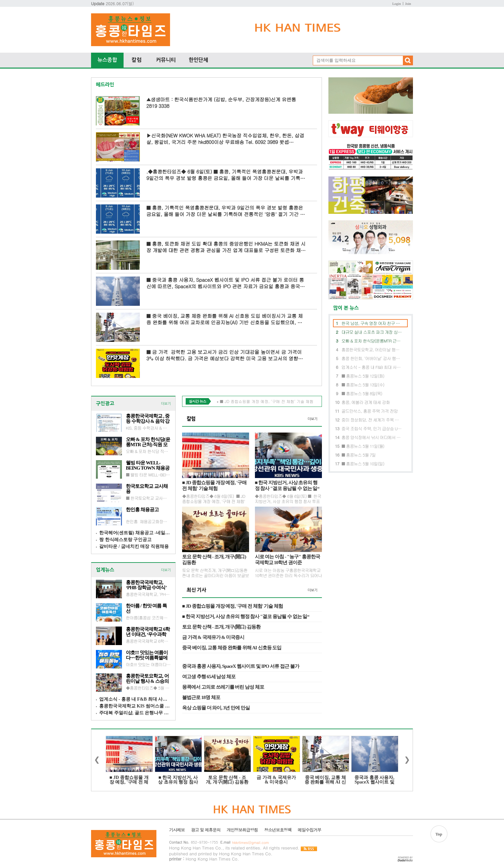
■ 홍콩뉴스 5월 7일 (358, 455)
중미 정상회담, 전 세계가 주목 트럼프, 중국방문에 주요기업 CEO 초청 (372, 420)
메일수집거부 (309, 830)
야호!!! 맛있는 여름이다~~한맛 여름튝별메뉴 (147, 655)
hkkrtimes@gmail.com (251, 842)
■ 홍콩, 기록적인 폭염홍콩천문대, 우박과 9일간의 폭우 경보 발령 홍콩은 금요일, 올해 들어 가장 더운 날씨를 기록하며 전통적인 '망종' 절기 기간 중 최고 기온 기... (225, 211)
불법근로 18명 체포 (201, 697)
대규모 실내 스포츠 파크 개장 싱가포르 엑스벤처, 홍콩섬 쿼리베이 (372, 332)
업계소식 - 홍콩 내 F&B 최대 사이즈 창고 (135, 699)
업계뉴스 (105, 570)
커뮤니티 (166, 60)
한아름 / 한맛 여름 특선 (146, 608)
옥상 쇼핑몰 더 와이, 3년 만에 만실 (216, 708)
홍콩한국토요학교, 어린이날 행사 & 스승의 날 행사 (147, 679)
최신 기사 (196, 590)
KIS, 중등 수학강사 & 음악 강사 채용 (148, 428)
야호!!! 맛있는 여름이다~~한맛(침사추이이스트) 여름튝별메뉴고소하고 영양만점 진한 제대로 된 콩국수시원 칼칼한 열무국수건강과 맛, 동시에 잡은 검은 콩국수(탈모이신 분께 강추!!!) (148, 664)
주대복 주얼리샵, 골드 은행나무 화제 (135, 713)
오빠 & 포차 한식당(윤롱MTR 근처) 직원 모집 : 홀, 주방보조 (148, 442)
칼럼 (137, 60)
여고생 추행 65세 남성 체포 (209, 677)
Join (408, 4)
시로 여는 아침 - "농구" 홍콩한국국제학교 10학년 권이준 (287, 560)
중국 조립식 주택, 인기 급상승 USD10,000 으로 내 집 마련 (372, 428)
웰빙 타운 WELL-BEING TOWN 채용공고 (148, 465)
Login (396, 4)
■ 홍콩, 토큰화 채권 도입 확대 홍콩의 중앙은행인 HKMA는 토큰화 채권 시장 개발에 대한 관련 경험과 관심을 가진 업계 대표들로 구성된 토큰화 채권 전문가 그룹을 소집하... (226, 247)
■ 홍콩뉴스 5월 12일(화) (363, 376)
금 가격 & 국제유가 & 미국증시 (213, 637)
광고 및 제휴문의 (206, 830)
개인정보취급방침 (242, 830)
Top (439, 834)
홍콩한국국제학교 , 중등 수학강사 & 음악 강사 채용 (148, 419)
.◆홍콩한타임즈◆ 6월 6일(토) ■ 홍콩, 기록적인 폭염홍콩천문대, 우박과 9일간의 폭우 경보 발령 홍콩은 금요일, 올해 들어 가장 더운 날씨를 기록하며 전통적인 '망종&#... (226, 175)
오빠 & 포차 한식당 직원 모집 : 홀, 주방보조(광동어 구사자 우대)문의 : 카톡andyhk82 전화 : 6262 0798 (148, 451)
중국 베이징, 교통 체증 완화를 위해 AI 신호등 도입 (232, 648)
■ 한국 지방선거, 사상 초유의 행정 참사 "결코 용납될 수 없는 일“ (287, 486)
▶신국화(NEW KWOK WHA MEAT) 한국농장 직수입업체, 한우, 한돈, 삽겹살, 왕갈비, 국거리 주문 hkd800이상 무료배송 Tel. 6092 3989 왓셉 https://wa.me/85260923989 (225, 139)
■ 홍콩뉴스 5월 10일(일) (363, 464)
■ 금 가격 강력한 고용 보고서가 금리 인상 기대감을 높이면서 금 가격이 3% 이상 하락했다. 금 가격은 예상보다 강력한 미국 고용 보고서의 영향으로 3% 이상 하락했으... (225, 355)
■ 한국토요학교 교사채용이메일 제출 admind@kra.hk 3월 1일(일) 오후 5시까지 (148, 498)
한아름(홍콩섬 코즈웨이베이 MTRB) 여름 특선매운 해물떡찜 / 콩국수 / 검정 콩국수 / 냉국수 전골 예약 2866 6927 (148, 617)
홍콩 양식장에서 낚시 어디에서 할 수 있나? (372, 437)
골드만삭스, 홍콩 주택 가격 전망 (370, 411)
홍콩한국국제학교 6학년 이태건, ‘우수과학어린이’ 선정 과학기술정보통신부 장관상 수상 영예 (148, 632)
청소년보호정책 (278, 830)
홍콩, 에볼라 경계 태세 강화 (366, 402)
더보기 (166, 404)
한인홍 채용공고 (142, 510)
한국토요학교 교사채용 (147, 489)
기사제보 (177, 830)
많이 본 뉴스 (344, 308)
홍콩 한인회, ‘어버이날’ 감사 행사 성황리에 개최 (372, 358)
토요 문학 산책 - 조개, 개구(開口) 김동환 (214, 560)
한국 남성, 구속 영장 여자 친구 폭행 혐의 (372, 323)
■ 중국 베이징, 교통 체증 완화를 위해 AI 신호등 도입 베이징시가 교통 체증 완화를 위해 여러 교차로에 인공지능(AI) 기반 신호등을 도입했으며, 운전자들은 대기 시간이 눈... (225, 319)
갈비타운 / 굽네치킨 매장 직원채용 (134, 546)
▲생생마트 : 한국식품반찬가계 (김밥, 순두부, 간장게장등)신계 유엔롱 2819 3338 (221, 103)
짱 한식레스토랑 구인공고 (125, 540)
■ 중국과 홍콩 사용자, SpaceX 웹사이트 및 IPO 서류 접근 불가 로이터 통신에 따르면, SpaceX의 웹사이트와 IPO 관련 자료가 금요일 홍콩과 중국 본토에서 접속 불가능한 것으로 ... (225, 283)
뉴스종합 (107, 60)
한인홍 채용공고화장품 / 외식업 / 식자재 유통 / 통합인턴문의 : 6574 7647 (148, 521)
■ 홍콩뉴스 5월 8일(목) (362, 393)
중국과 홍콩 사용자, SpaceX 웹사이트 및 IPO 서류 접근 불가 (241, 666)
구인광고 (105, 403)
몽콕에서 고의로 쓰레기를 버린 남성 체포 (223, 687)
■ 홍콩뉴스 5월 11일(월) (363, 446)
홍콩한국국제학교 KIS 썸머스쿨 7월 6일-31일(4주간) (135, 706)
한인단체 (198, 60)
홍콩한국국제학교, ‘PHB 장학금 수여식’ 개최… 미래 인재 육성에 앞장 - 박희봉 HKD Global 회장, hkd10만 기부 (148, 585)
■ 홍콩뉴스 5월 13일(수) (363, 385)
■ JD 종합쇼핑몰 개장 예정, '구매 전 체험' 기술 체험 (214, 486)
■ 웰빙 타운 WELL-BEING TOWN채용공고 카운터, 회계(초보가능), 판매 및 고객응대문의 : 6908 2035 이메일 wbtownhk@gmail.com (148, 474)
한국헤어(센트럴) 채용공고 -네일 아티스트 (135, 533)
